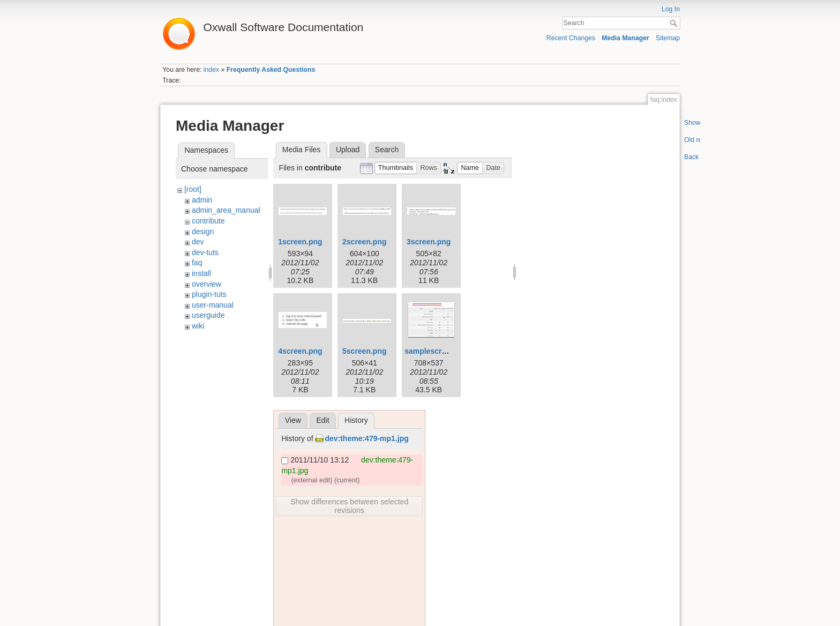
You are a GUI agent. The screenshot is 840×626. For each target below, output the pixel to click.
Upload (348, 150)
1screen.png (300, 242)
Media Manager (625, 38)
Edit (322, 420)
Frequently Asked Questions (271, 70)
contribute (208, 221)
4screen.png (300, 351)
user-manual (213, 305)
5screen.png (364, 351)
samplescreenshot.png (445, 351)
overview (207, 284)
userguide (208, 315)
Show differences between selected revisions (349, 506)
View (293, 420)
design (203, 232)
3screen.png (429, 242)
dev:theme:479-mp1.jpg (366, 438)
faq (197, 263)
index (211, 70)
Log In (671, 9)
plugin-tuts (209, 294)
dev (198, 242)
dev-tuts (205, 252)
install (201, 273)
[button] (396, 168)
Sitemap (668, 38)
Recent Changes (571, 38)
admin (202, 200)
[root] (193, 189)
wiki (198, 326)
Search (675, 23)
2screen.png (364, 242)
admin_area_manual (226, 210)
